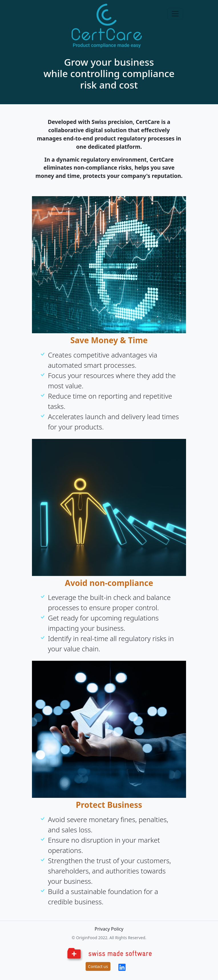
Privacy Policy (109, 929)
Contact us (98, 966)
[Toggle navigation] (175, 14)
